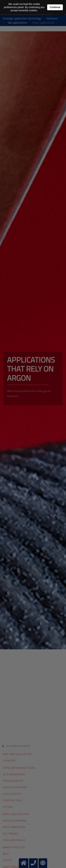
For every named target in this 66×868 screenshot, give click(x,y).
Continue (55, 7)
